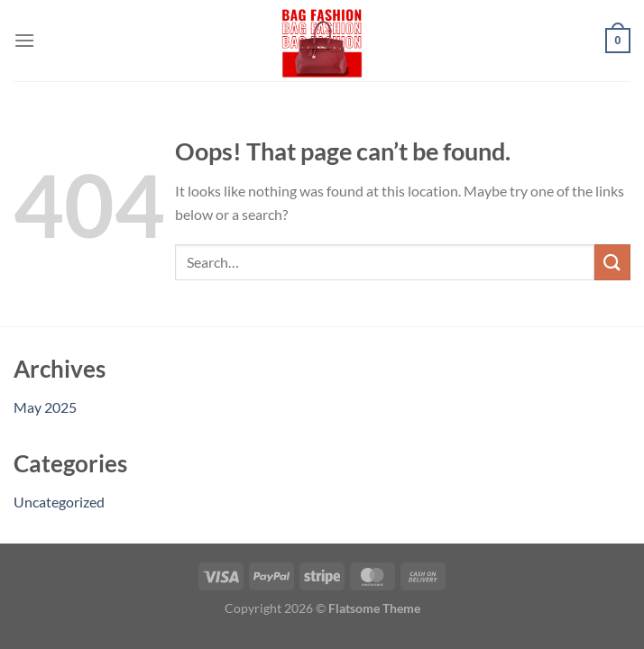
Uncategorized (59, 502)
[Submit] (612, 262)
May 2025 (45, 407)
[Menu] (24, 40)
